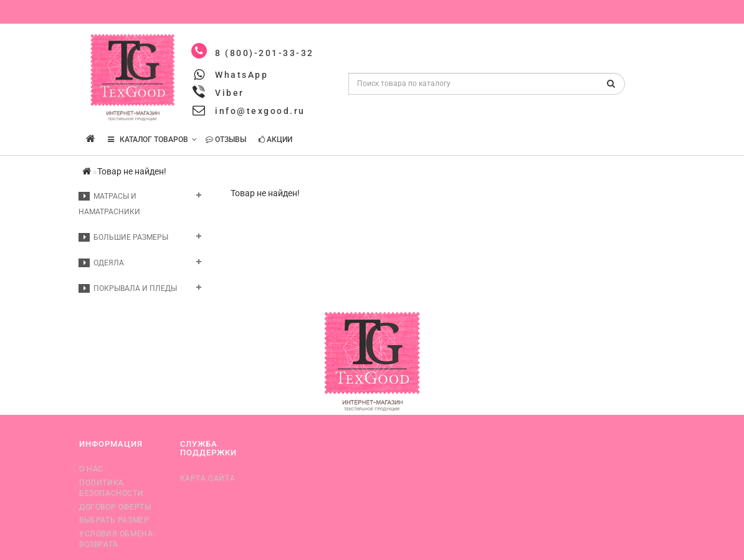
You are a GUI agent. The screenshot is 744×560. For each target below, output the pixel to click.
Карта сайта (208, 478)
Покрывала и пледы (128, 288)
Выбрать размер (114, 520)
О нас (91, 469)
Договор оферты (115, 507)
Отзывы (226, 140)
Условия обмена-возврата (117, 539)
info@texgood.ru (260, 111)
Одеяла (101, 263)
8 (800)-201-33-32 (265, 53)
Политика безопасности (111, 488)
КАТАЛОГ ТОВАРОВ (152, 140)
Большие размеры (123, 237)
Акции (275, 140)
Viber (230, 93)
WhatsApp (241, 75)
